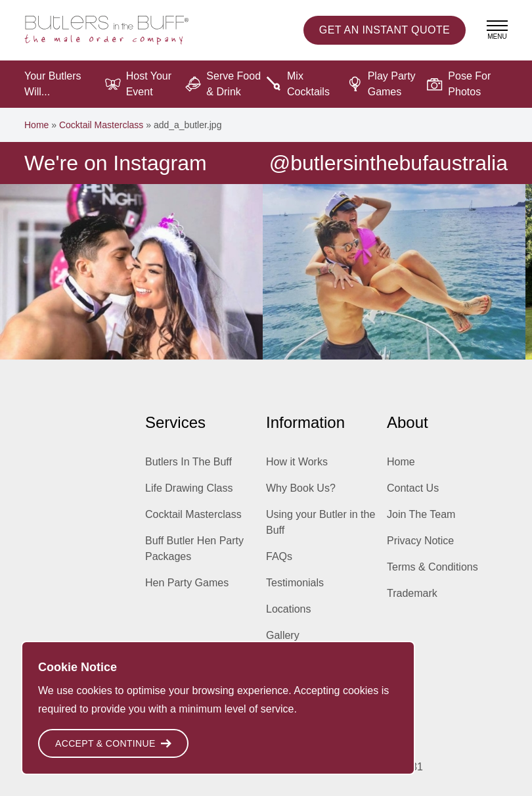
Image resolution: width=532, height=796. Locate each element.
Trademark (412, 593)
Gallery (283, 635)
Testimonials (295, 583)
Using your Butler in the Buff (321, 522)
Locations (289, 609)
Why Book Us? (301, 488)
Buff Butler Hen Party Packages (194, 549)
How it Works (297, 462)
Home (36, 125)
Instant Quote (385, 30)
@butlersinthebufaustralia (388, 163)
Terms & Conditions (432, 567)
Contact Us (413, 488)
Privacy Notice (420, 541)
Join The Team (421, 514)
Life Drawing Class (189, 488)
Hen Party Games (187, 583)
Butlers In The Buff (188, 462)
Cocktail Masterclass (101, 125)
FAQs (279, 556)
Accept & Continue (113, 743)
